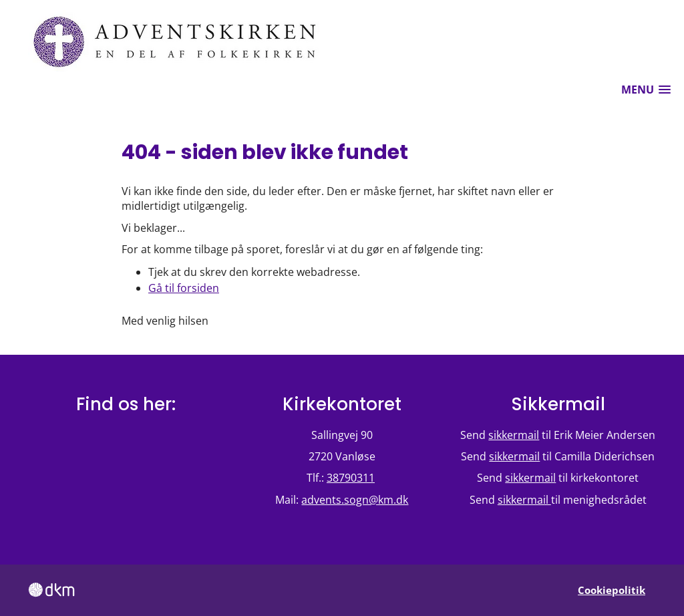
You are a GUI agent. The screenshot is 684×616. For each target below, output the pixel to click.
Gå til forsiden (184, 288)
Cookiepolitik (612, 590)
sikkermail (514, 435)
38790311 (351, 478)
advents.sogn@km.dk (355, 500)
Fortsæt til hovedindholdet (0, 0)
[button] (646, 90)
